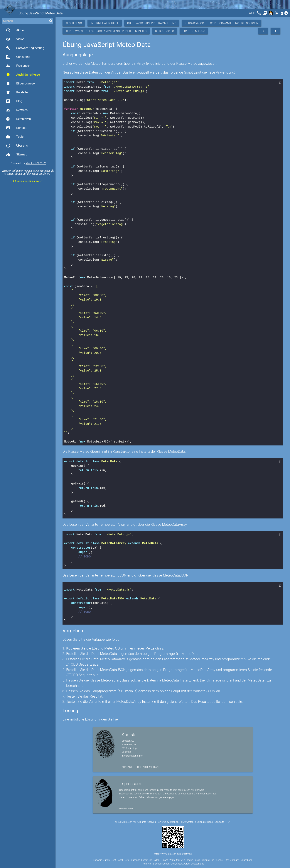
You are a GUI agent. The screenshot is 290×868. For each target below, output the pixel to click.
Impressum (126, 809)
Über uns (17, 146)
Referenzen (18, 119)
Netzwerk (17, 110)
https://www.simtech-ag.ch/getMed (173, 854)
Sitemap (17, 155)
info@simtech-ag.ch (132, 756)
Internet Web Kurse (105, 23)
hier (116, 719)
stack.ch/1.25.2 (36, 163)
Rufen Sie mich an (148, 767)
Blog (14, 101)
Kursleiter (17, 92)
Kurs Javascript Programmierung (152, 23)
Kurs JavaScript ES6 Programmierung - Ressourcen (222, 23)
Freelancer (18, 66)
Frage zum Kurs (194, 31)
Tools (15, 137)
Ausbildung (74, 23)
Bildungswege (20, 84)
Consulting (18, 57)
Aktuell (16, 30)
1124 (228, 822)
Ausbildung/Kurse (23, 75)
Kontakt (16, 128)
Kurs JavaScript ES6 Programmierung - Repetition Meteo (106, 31)
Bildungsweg (165, 31)
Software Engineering (25, 48)
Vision (15, 39)
